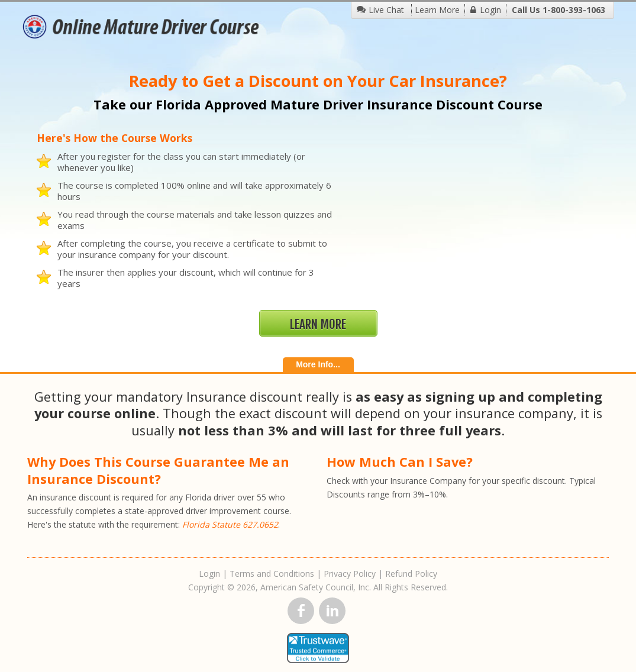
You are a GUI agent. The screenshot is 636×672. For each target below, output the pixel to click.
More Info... (318, 364)
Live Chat (386, 10)
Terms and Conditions (272, 574)
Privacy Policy (350, 574)
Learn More (437, 10)
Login (490, 10)
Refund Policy (411, 574)
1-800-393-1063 (574, 10)
